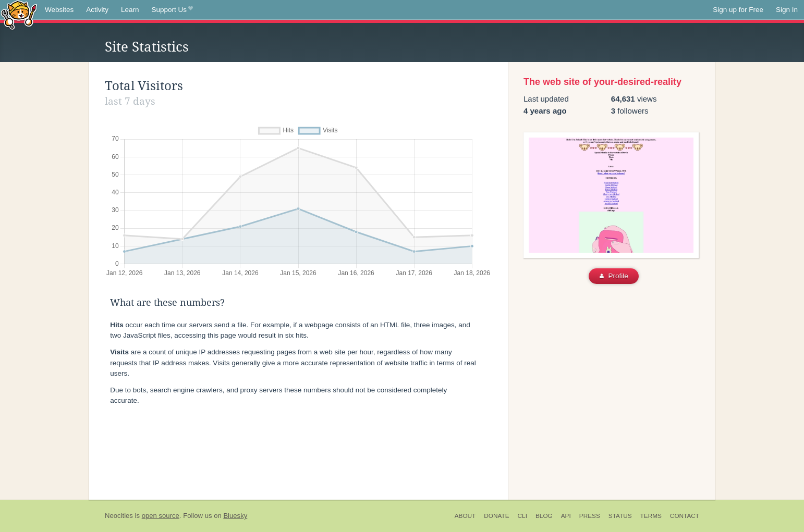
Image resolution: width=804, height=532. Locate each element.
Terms (651, 516)
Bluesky (235, 516)
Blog (544, 516)
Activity (97, 10)
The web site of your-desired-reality (602, 82)
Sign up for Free (738, 10)
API (566, 516)
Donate (496, 516)
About (465, 516)
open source (161, 516)
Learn (130, 10)
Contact (685, 516)
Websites (59, 10)
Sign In (787, 10)
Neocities (119, 516)
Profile (614, 276)
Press (590, 516)
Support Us (172, 10)
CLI (522, 516)
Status (620, 516)
